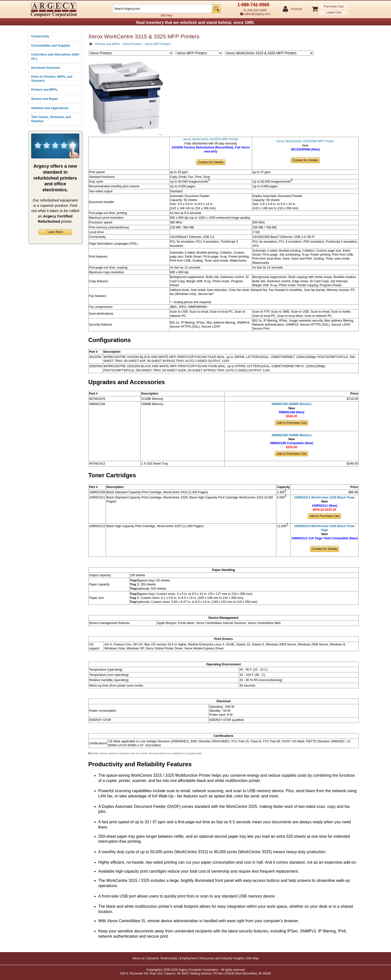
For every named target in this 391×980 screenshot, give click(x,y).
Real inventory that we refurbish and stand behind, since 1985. (195, 23)
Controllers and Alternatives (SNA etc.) (55, 57)
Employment (188, 958)
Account (296, 9)
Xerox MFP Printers (158, 44)
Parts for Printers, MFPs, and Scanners (52, 79)
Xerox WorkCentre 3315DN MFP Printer (211, 139)
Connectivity (40, 36)
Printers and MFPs (44, 90)
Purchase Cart (334, 6)
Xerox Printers (132, 44)
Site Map (166, 15)
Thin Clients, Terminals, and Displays (51, 119)
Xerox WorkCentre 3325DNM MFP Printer (305, 141)
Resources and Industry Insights (222, 958)
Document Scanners (46, 68)
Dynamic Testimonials (162, 958)
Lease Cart (334, 12)
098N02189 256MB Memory (292, 404)
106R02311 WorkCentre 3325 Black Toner (324, 497)
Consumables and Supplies (51, 46)
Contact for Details (211, 162)
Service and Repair (45, 99)
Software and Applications (50, 108)
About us (139, 958)
